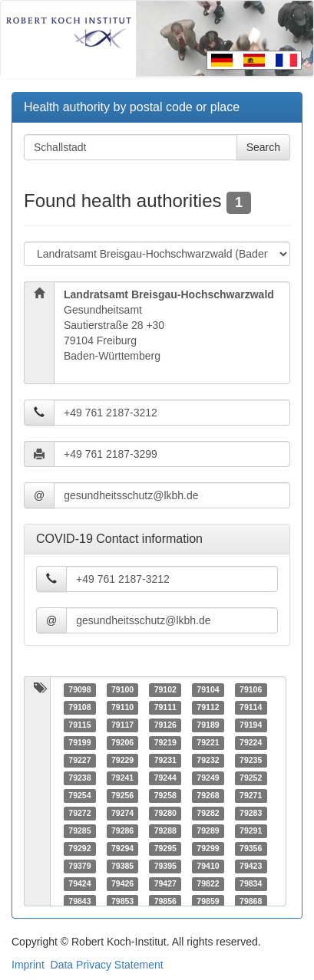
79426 (122, 884)
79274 (122, 814)
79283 (251, 814)
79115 (79, 725)
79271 (251, 796)
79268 (208, 796)
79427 (165, 884)
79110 (122, 708)
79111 (165, 708)
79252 (251, 778)
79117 (122, 725)
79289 (208, 831)
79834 (251, 884)
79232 (208, 761)
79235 (251, 761)
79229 (122, 761)
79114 (251, 708)
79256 (122, 796)
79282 (208, 814)
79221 (208, 743)
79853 (122, 902)
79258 (165, 796)
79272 (79, 814)
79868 (251, 902)
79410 (208, 867)
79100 (122, 690)
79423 (251, 867)
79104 (208, 690)
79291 (251, 831)
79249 (208, 778)
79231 (165, 761)
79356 (251, 849)
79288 (165, 831)
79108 (79, 708)
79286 (122, 831)
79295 (165, 849)
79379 (79, 867)
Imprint (28, 965)
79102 (165, 690)
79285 (79, 831)
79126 (165, 725)
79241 (122, 778)
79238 (79, 778)
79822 (208, 884)
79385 (122, 867)
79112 (208, 708)
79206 (122, 743)
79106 (251, 690)
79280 (165, 814)
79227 (79, 761)
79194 (251, 725)
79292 (79, 849)
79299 (208, 849)
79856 (165, 902)
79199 (79, 743)
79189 (208, 725)
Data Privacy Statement (107, 965)
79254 (79, 796)
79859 (208, 902)
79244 (165, 778)
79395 (165, 867)
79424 (79, 884)
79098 (79, 690)
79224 (251, 743)
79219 (165, 743)
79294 (122, 849)
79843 (79, 902)
